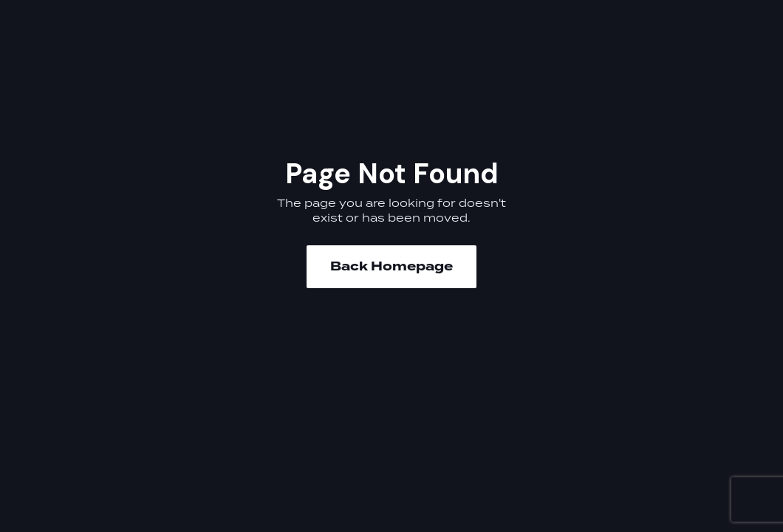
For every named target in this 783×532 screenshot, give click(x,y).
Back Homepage (391, 267)
